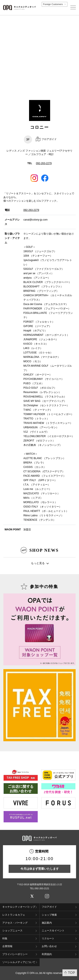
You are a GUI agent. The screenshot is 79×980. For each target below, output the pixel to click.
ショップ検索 (49, 915)
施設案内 (47, 923)
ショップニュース (12, 931)
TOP (72, 973)
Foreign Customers (53, 4)
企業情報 (7, 946)
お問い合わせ (49, 946)
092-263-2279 (44, 163)
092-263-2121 (42, 888)
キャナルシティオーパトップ (19, 907)
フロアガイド (49, 907)
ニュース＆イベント (53, 931)
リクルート (48, 938)
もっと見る (38, 563)
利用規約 (47, 954)
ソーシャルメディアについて (19, 962)
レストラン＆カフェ (14, 915)
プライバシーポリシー (15, 954)
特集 (5, 938)
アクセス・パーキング (15, 923)
